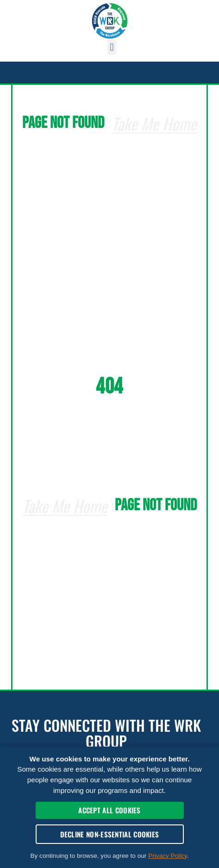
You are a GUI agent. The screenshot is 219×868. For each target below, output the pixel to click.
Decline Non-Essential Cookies (110, 834)
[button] (112, 47)
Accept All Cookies (109, 810)
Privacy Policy (168, 856)
